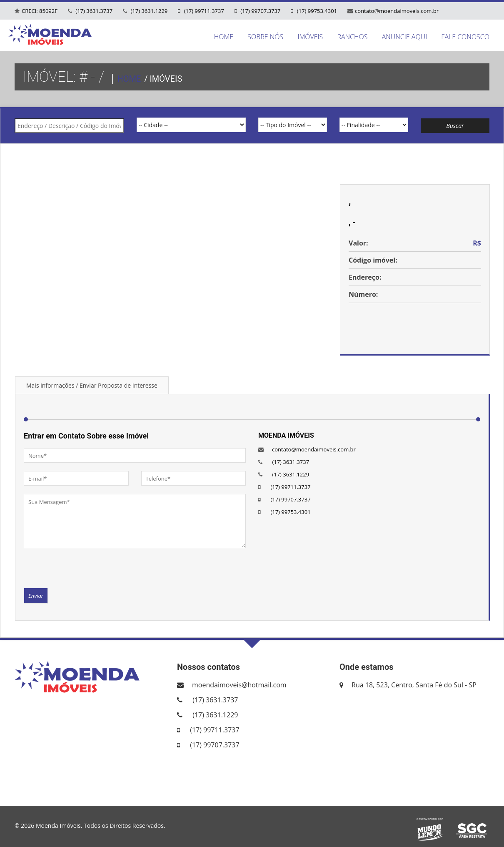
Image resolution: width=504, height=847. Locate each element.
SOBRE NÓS (265, 37)
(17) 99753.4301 (316, 11)
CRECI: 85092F (40, 11)
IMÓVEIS (310, 37)
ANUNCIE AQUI (405, 37)
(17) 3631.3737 (93, 11)
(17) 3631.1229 (148, 11)
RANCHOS (352, 37)
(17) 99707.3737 (260, 11)
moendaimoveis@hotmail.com (239, 685)
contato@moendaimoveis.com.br (397, 11)
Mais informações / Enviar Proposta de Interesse (92, 385)
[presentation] (87, 567)
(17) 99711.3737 (203, 11)
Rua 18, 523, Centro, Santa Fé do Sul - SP (414, 685)
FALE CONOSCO (465, 37)
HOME (224, 37)
